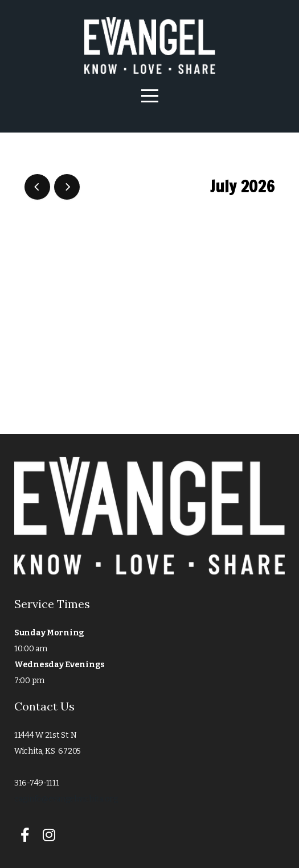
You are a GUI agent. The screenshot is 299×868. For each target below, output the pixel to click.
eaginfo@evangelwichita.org (66, 799)
